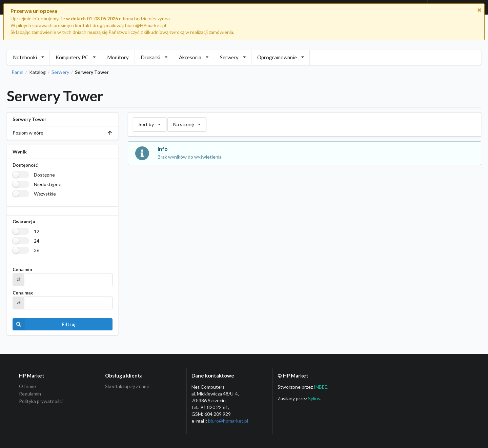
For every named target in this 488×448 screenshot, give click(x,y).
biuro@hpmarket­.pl (228, 421)
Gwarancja (24, 222)
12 (37, 231)
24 (37, 241)
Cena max (23, 293)
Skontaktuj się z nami (127, 386)
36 (37, 250)
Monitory (118, 57)
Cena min (22, 270)
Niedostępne (48, 184)
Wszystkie (45, 194)
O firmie (27, 386)
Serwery (60, 72)
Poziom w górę (63, 133)
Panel (17, 72)
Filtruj (44, 324)
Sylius (314, 398)
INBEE (321, 387)
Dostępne (44, 175)
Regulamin (30, 394)
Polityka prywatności (41, 401)
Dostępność (25, 165)
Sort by (149, 122)
